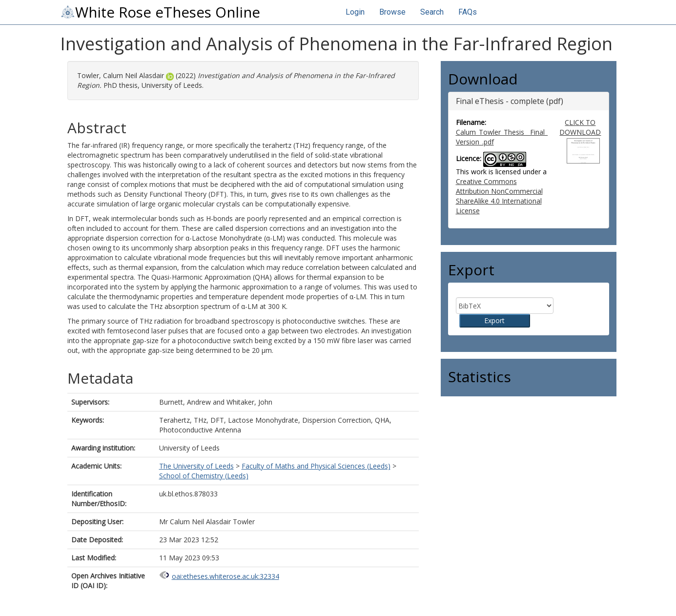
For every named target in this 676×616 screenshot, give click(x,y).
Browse (392, 12)
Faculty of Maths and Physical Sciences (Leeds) (316, 466)
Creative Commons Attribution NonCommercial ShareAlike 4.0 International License (499, 196)
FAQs (468, 12)
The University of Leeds (196, 466)
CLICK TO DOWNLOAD (580, 127)
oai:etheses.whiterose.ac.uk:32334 (225, 576)
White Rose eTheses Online (160, 12)
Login (355, 12)
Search (432, 12)
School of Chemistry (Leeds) (204, 476)
